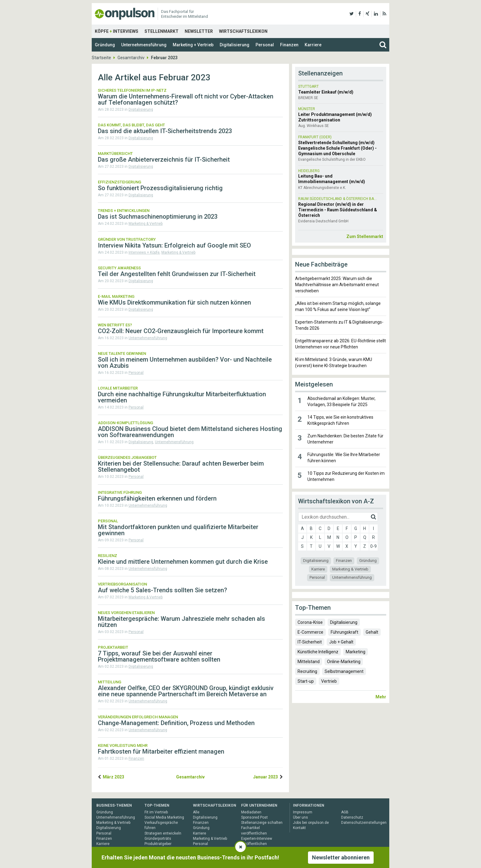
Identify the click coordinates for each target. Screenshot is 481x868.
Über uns (300, 817)
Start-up (306, 681)
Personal (265, 45)
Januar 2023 (266, 777)
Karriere (313, 45)
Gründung (105, 45)
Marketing (356, 652)
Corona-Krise (310, 622)
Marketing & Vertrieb (146, 224)
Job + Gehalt (341, 642)
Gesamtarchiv (131, 58)
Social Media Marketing (164, 817)
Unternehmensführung (144, 45)
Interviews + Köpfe (144, 252)
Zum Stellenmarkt (365, 236)
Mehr (381, 697)
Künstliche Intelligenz (318, 652)
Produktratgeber (158, 844)
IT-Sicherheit (310, 642)
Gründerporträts (158, 839)
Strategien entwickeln (163, 833)
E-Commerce (310, 632)
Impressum (303, 812)
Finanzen (289, 45)
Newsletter (199, 31)
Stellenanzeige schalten (262, 823)
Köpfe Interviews (117, 31)
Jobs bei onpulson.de (311, 823)
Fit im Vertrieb (156, 812)
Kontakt (299, 828)
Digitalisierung (235, 45)
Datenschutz (352, 817)
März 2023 (114, 777)
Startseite (101, 58)
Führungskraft (344, 632)
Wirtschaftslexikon (243, 31)
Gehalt (372, 632)
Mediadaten (251, 812)
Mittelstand (309, 662)
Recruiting (307, 671)
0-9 (373, 546)
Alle (196, 812)
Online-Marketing (344, 662)
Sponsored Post (254, 817)
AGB (345, 812)
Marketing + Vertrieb (193, 45)
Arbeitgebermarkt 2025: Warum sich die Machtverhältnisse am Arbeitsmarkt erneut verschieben (337, 285)
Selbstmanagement (344, 671)
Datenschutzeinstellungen (364, 823)
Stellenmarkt (162, 31)
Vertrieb (329, 681)
